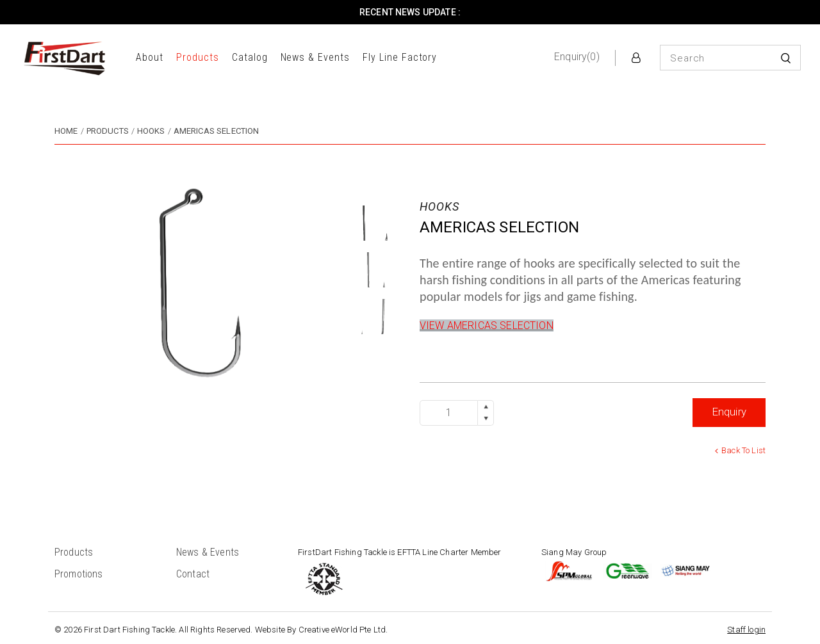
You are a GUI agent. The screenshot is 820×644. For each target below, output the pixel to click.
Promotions (79, 574)
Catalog (250, 57)
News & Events (315, 57)
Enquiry (729, 412)
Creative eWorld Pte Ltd (342, 630)
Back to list (743, 450)
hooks (151, 131)
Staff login (746, 630)
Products (198, 57)
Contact (193, 574)
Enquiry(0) (577, 57)
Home (66, 131)
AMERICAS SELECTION (217, 131)
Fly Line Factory (400, 57)
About (150, 57)
